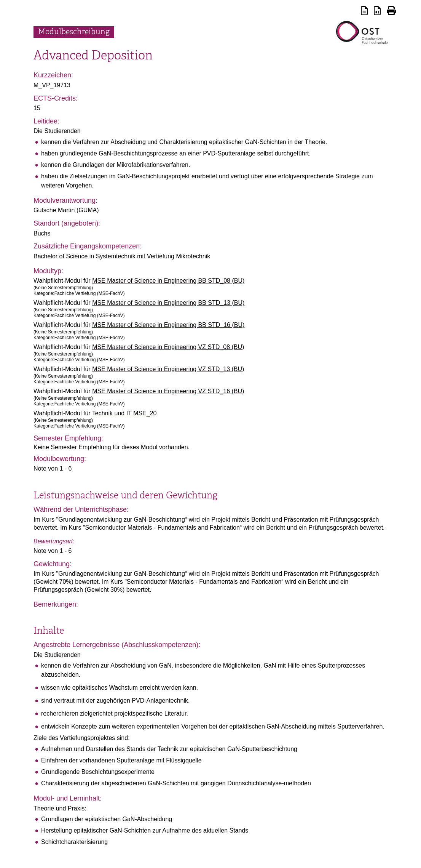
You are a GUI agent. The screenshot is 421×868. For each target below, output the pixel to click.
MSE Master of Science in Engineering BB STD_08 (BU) (168, 281)
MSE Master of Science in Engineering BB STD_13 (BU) (168, 303)
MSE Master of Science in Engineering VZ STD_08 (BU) (168, 347)
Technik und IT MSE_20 (124, 413)
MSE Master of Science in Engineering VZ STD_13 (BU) (168, 369)
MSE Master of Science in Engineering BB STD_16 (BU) (168, 325)
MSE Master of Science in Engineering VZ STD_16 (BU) (168, 391)
